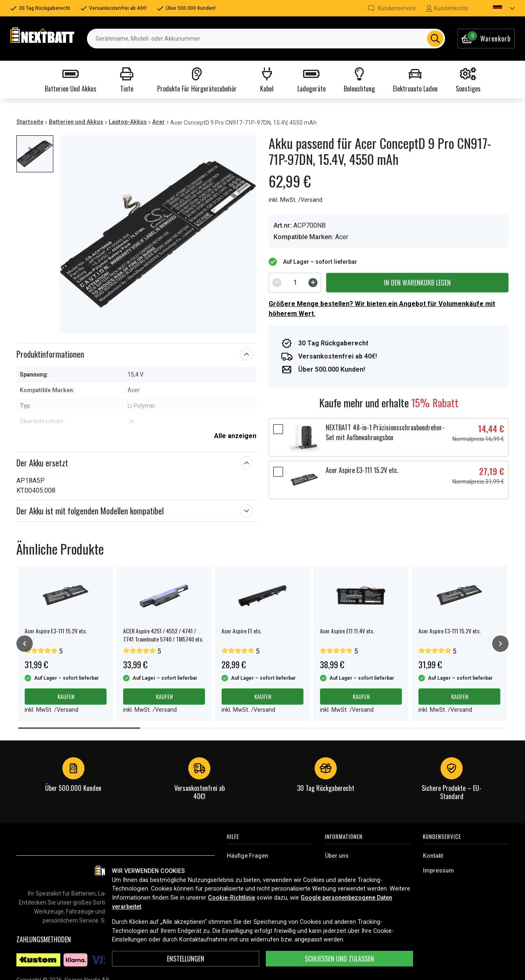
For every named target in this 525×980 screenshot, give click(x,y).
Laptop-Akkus (128, 122)
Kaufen (66, 696)
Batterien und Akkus (76, 122)
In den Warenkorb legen (417, 283)
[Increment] (313, 283)
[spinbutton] (295, 283)
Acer (159, 122)
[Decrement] (277, 283)
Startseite (30, 122)
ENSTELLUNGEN (186, 959)
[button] (497, 8)
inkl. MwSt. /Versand (296, 200)
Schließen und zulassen (339, 959)
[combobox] (266, 39)
